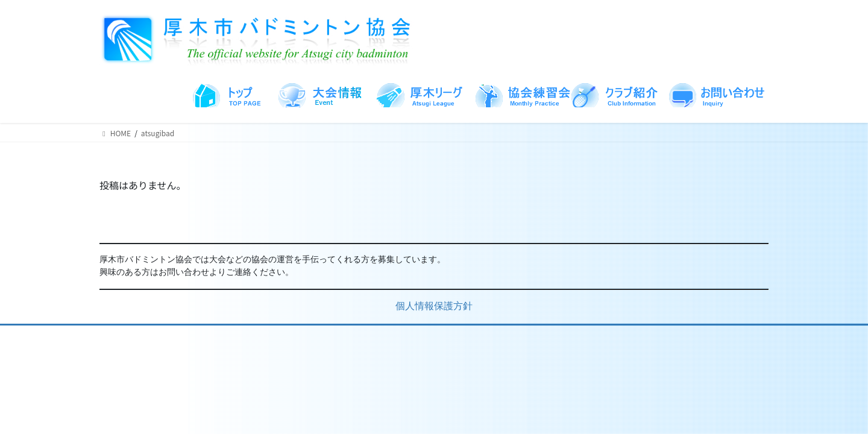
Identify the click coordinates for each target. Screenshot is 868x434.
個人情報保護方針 (434, 307)
